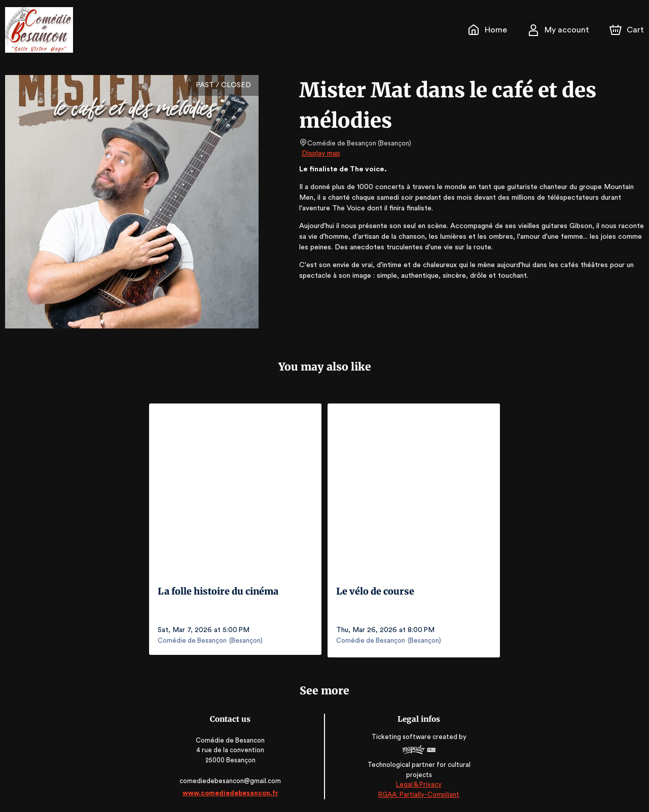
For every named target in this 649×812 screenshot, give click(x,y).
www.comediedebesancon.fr (231, 790)
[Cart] (628, 30)
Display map (321, 154)
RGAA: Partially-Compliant (418, 792)
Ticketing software (402, 738)
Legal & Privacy (418, 782)
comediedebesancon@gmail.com (231, 778)
